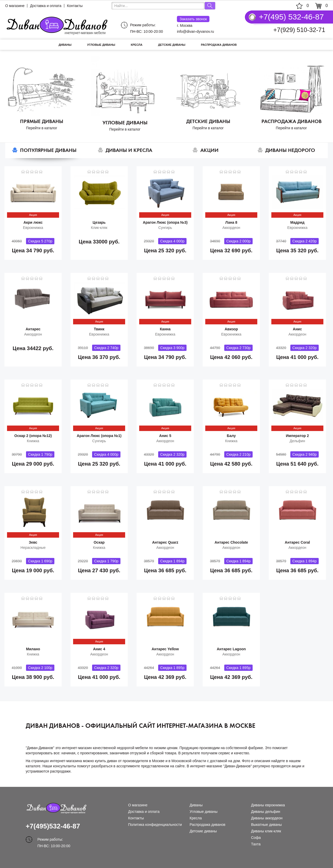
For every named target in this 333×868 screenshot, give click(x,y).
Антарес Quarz (165, 542)
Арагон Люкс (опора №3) (165, 222)
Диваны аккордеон (267, 818)
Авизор (231, 329)
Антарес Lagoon (231, 649)
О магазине (15, 6)
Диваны (65, 45)
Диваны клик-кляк (266, 831)
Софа (256, 838)
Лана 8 (231, 222)
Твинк (99, 329)
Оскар (99, 542)
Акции (209, 150)
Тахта (256, 844)
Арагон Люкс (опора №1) (99, 436)
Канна (165, 329)
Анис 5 (165, 436)
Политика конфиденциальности (155, 825)
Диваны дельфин (266, 812)
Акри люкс (33, 222)
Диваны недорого (290, 150)
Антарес (33, 329)
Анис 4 (99, 649)
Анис (297, 329)
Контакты (75, 6)
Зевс (33, 542)
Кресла (137, 45)
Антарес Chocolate (231, 542)
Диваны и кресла (129, 150)
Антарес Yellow (165, 649)
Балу (231, 436)
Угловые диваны (101, 45)
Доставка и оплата (46, 6)
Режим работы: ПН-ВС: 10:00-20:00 (146, 28)
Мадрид (297, 222)
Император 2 (297, 436)
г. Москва (193, 22)
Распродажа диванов (219, 45)
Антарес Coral (297, 542)
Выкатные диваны (266, 825)
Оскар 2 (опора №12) (33, 436)
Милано (33, 649)
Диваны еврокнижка (268, 805)
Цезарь (99, 222)
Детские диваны (172, 45)
